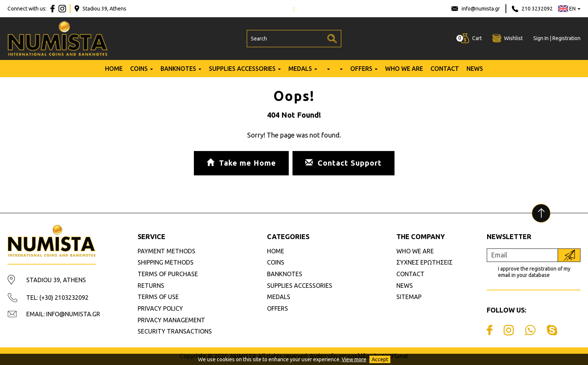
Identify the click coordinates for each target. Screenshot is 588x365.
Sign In (541, 38)
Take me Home (241, 163)
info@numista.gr (481, 9)
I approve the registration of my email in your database (534, 272)
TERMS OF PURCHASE (168, 274)
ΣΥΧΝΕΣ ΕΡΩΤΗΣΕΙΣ (424, 262)
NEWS (475, 69)
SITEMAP (409, 297)
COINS (139, 69)
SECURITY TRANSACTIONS (175, 331)
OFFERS (361, 69)
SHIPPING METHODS (166, 262)
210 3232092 (537, 9)
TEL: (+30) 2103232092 (57, 298)
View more (354, 359)
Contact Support (343, 163)
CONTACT (445, 69)
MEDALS (300, 69)
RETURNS (151, 286)
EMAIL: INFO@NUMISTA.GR (63, 314)
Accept (380, 359)
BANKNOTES (178, 69)
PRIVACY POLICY (160, 308)
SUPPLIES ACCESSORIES (242, 69)
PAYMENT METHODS (166, 251)
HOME (114, 69)
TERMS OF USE (158, 297)
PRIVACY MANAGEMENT (171, 320)
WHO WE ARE (404, 69)
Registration (566, 38)
